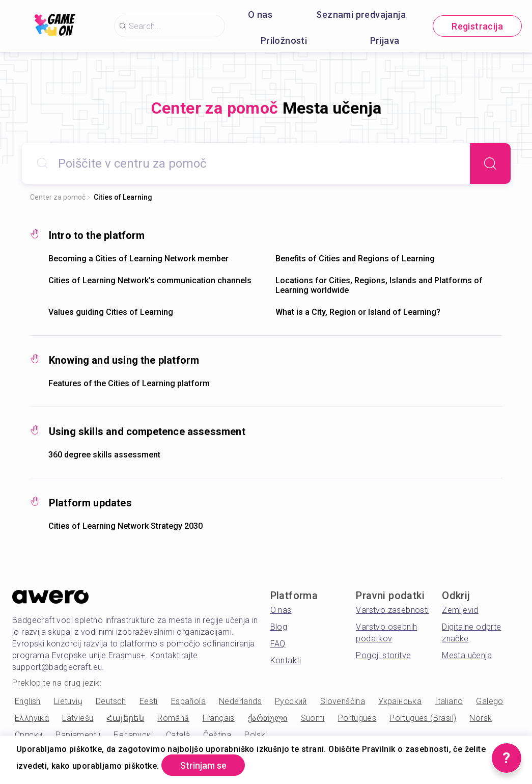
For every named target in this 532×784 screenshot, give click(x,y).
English (28, 701)
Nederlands (240, 701)
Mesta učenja (467, 655)
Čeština (217, 735)
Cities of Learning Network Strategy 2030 (125, 526)
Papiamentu (78, 735)
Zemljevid (460, 610)
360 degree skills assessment (104, 455)
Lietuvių (68, 701)
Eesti (149, 701)
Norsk (481, 718)
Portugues (357, 718)
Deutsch (111, 701)
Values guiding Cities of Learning (111, 312)
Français (219, 718)
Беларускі (133, 735)
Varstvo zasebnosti (392, 610)
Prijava (385, 40)
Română (173, 718)
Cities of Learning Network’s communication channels (150, 280)
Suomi (313, 718)
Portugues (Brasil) (423, 718)
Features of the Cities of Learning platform (129, 383)
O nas (260, 15)
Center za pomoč (58, 197)
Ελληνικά (32, 718)
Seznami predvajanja (361, 15)
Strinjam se (203, 765)
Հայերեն (125, 718)
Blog (279, 627)
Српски (29, 735)
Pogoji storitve (383, 655)
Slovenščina (343, 701)
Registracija (477, 26)
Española (188, 701)
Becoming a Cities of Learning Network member (138, 259)
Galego (489, 701)
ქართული (268, 718)
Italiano (449, 701)
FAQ (278, 644)
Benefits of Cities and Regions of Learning (355, 259)
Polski (256, 735)
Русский (291, 701)
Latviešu (78, 718)
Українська (400, 701)
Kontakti (286, 660)
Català (178, 735)
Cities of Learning (123, 197)
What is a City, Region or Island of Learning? (358, 312)
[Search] (490, 164)
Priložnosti (284, 40)
